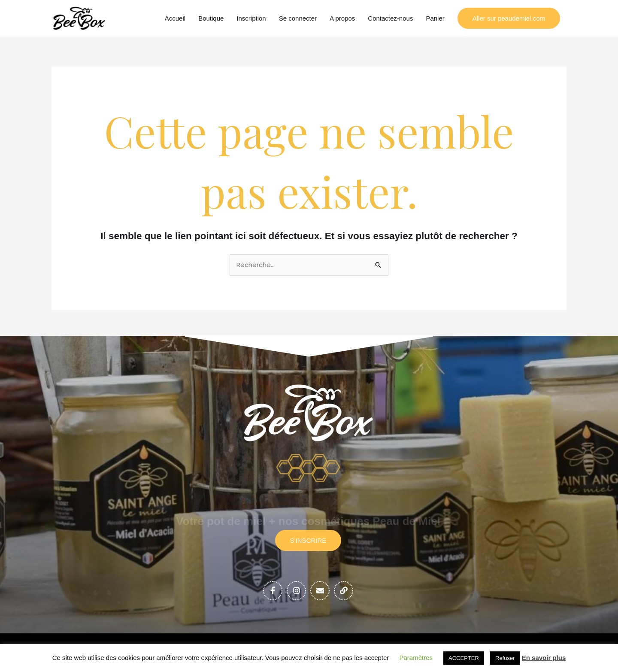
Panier (435, 18)
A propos (342, 18)
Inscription (251, 18)
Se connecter (298, 18)
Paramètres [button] (416, 658)
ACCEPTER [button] (464, 658)
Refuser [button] (505, 658)
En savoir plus (544, 658)
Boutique (211, 18)
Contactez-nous (390, 18)
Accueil (175, 18)
